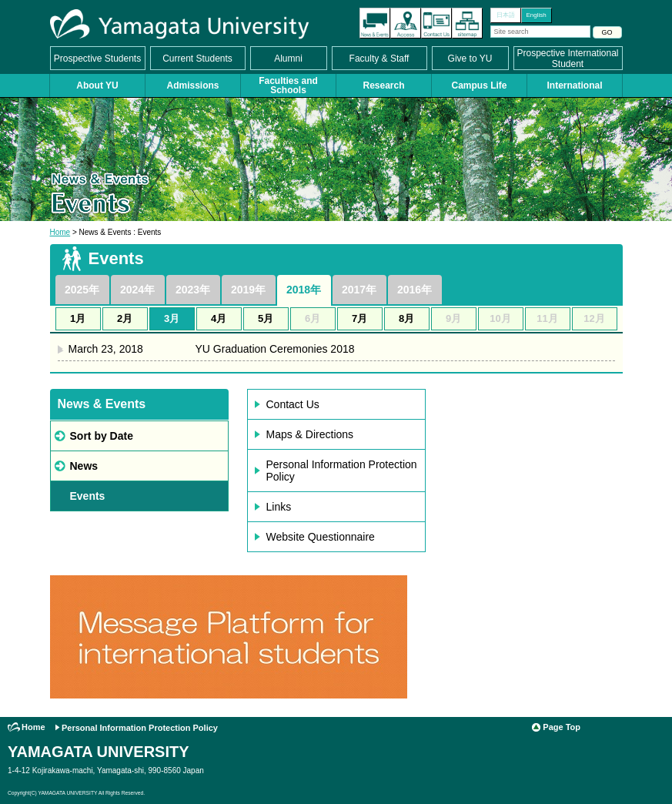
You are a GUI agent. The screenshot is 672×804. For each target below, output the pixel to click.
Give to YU (470, 59)
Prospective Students (97, 59)
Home (60, 232)
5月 (266, 318)
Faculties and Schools (288, 85)
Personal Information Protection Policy (342, 471)
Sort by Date (102, 436)
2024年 (137, 290)
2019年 (248, 290)
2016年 (415, 290)
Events (88, 496)
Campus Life (479, 85)
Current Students (197, 59)
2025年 (82, 290)
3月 (172, 318)
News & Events (102, 404)
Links (279, 507)
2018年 (304, 290)
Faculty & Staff (379, 59)
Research (383, 85)
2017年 (359, 290)
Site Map (467, 23)
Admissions (192, 85)
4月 (219, 318)
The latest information (375, 23)
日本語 (506, 15)
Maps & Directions (310, 434)
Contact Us (436, 23)
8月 (406, 318)
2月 (125, 318)
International (574, 85)
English (536, 15)
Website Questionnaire (321, 537)
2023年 (193, 290)
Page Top (562, 727)
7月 (359, 318)
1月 (78, 318)
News (84, 466)
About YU (97, 85)
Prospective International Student (567, 59)
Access (406, 23)
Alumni (288, 59)
